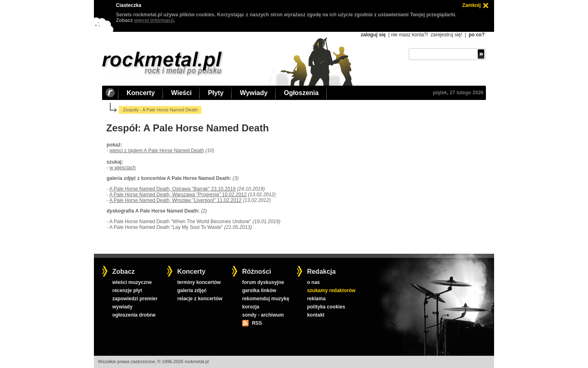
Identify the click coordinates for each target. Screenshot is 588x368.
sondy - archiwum (263, 315)
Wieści (181, 93)
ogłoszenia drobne (134, 315)
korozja (251, 307)
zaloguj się (373, 35)
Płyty (216, 93)
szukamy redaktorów (331, 290)
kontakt (316, 315)
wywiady (122, 307)
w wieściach (122, 168)
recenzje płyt (127, 290)
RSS (257, 323)
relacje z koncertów (200, 299)
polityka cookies (326, 307)
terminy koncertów (199, 282)
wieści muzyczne (132, 282)
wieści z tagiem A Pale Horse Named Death (157, 151)
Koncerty (141, 93)
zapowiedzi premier (135, 299)
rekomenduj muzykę (266, 299)
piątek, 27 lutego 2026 (458, 93)
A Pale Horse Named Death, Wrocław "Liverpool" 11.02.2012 (176, 200)
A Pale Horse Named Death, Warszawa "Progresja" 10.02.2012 (178, 195)
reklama (316, 299)
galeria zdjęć (192, 290)
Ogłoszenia (301, 93)
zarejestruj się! (446, 35)
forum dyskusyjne (263, 282)
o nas (313, 282)
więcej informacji (154, 20)
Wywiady (254, 93)
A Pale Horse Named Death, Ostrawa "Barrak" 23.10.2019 (173, 189)
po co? (477, 35)
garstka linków (259, 290)
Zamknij (471, 5)
